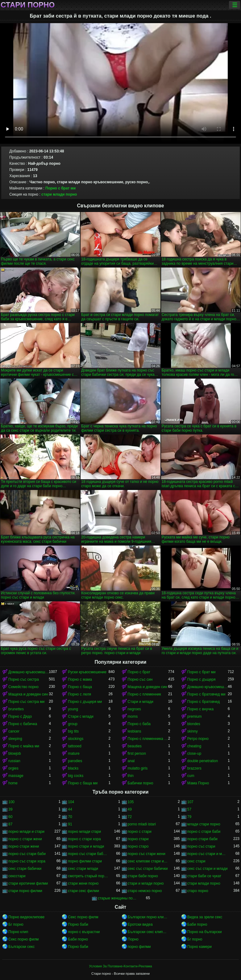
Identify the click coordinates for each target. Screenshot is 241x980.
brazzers (194, 768)
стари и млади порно (146, 883)
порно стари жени (24, 846)
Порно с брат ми (60, 188)
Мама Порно (198, 783)
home (13, 783)
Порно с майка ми (24, 746)
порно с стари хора (84, 839)
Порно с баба (139, 724)
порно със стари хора (27, 861)
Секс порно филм (83, 917)
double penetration (203, 761)
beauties (135, 746)
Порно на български (205, 932)
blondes (194, 724)
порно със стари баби (27, 854)
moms (133, 716)
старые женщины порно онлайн (118, 898)
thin (131, 776)
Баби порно (197, 924)
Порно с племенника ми (148, 739)
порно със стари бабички (88, 854)
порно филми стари (85, 861)
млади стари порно (204, 824)
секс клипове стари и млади (148, 861)
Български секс (21, 947)
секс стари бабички (25, 869)
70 (70, 817)
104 (71, 802)
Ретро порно (198, 739)
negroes (134, 709)
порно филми (139, 947)
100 (11, 802)
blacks (73, 768)
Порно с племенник (144, 694)
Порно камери (199, 947)
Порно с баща (80, 687)
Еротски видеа (140, 924)
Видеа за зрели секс (205, 917)
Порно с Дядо (20, 716)
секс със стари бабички (148, 869)
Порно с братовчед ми (206, 694)
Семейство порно (23, 687)
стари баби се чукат (204, 876)
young (73, 709)
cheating (194, 746)
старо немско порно (145, 891)
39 (10, 809)
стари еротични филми (28, 883)
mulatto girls (138, 768)
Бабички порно (141, 783)
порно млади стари (84, 832)
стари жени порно (83, 883)
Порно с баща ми (83, 783)
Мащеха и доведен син (148, 687)
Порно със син (140, 679)
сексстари (17, 876)
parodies (75, 761)
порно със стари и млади (208, 854)
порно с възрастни (84, 932)
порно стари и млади (86, 846)
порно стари (138, 839)
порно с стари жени (25, 839)
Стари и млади (141, 702)
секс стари (196, 861)
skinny (193, 731)
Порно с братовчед (204, 702)
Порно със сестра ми (26, 702)
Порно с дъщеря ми (85, 702)
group (73, 724)
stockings (76, 739)
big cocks (76, 776)
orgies (13, 768)
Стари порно (28, 5)
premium (195, 716)
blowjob (15, 754)
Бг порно (16, 924)
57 (189, 809)
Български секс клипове (148, 932)
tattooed (75, 746)
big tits (73, 731)
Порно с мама (80, 679)
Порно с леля (79, 694)
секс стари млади (83, 869)
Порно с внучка (200, 709)
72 (130, 817)
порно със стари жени (147, 854)
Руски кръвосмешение (87, 672)
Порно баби (78, 924)
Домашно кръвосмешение (29, 672)
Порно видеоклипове (26, 917)
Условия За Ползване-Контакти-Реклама (121, 966)
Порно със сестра (24, 679)
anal (131, 761)
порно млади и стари (26, 832)
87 (10, 824)
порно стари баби (202, 839)
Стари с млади (81, 716)
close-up (194, 754)
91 (70, 824)
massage (16, 776)
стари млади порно (59, 194)
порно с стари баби (204, 832)
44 (70, 809)
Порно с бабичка (23, 724)
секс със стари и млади (208, 869)
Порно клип (18, 932)
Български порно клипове (148, 917)
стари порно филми (25, 891)
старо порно (198, 891)
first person (137, 754)
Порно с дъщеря (202, 679)
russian (14, 761)
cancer (14, 731)
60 (10, 817)
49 (130, 809)
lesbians (135, 731)
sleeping (15, 739)
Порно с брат (139, 672)
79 (189, 817)
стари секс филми (83, 891)
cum (191, 776)
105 (131, 802)
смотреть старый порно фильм (88, 876)
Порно (133, 939)
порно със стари (201, 846)
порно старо (138, 846)
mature (74, 754)
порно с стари (140, 832)
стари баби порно (143, 876)
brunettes (16, 709)
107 (190, 802)
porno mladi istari (142, 824)
